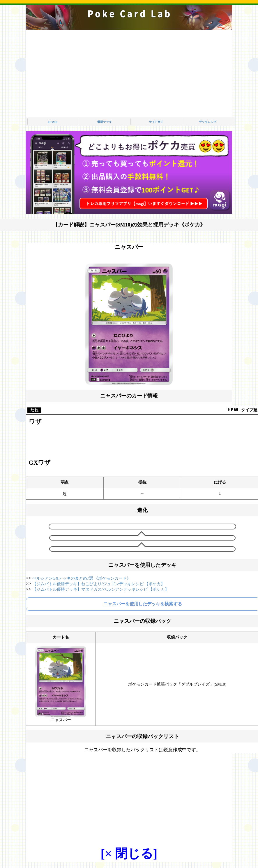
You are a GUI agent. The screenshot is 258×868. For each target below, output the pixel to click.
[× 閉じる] (129, 854)
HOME (53, 122)
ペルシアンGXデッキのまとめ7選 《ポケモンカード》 (82, 578)
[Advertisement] (129, 74)
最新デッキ (105, 122)
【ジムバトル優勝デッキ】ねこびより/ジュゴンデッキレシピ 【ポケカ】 (99, 584)
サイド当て (156, 122)
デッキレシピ (208, 122)
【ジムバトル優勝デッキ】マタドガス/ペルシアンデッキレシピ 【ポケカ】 (101, 589)
